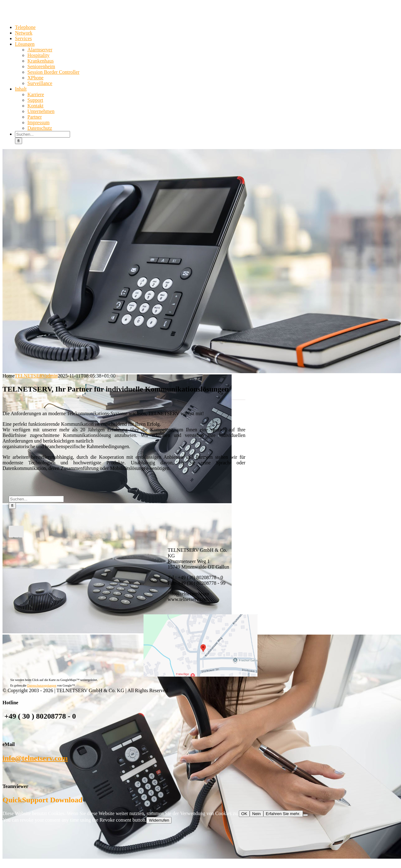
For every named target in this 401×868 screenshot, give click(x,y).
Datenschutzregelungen (42, 685)
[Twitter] (16, 532)
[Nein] (305, 815)
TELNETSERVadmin (36, 376)
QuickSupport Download (42, 800)
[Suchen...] (42, 134)
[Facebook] (11, 532)
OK (244, 814)
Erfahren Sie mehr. (283, 814)
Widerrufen (159, 820)
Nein (256, 814)
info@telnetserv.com (35, 758)
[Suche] (19, 141)
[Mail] (21, 532)
